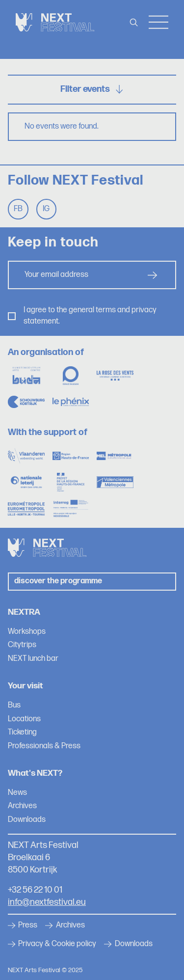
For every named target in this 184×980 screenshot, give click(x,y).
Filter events (92, 89)
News (17, 793)
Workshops (27, 632)
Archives (22, 806)
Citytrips (22, 645)
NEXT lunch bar (33, 659)
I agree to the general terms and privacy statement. (90, 315)
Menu (158, 22)
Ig (46, 209)
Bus (14, 705)
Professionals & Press (44, 746)
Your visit (26, 686)
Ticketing (22, 732)
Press (23, 926)
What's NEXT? (35, 773)
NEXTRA (24, 612)
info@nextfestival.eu (47, 902)
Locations (24, 719)
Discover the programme (58, 581)
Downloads (27, 820)
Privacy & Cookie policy (52, 944)
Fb (18, 209)
